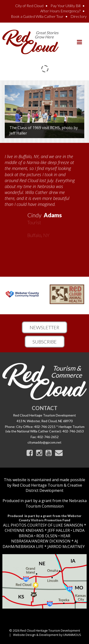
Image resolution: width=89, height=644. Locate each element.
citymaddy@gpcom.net (44, 442)
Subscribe (45, 342)
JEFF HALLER (58, 530)
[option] (44, 194)
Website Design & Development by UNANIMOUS (47, 635)
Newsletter (44, 327)
